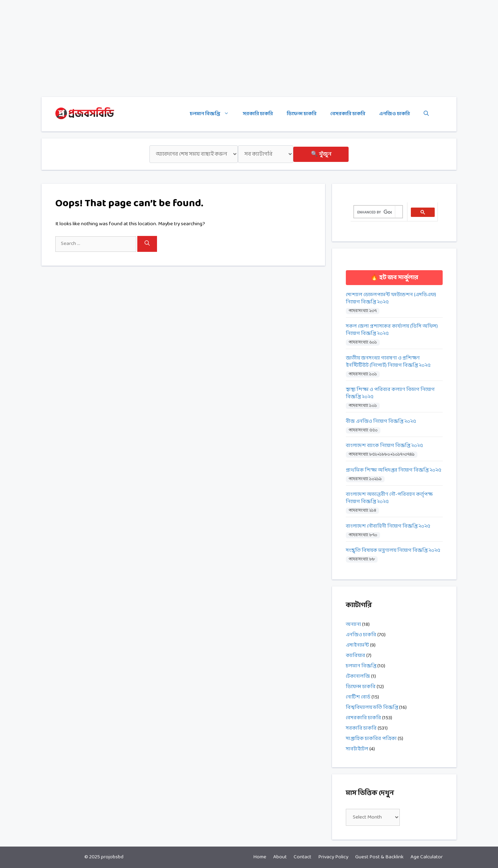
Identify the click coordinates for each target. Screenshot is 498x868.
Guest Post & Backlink (379, 857)
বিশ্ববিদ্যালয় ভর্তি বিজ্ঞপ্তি (372, 708)
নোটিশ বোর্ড (358, 697)
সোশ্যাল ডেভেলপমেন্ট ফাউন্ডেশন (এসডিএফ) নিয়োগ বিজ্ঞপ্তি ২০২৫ (391, 299)
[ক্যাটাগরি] (266, 154)
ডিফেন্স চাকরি (302, 114)
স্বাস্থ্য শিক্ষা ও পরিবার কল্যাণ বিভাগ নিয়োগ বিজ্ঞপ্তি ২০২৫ (390, 393)
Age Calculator (427, 857)
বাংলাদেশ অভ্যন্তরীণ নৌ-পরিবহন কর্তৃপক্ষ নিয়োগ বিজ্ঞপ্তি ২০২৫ (389, 498)
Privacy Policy (333, 857)
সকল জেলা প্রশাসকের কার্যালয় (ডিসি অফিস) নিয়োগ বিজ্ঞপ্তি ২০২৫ (392, 330)
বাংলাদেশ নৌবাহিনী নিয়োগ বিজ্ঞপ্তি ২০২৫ (388, 526)
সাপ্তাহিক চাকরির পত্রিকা (371, 739)
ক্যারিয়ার (356, 656)
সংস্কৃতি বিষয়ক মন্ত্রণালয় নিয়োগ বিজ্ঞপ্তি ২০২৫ (393, 551)
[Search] (147, 244)
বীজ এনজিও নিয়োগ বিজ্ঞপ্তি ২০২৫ (381, 422)
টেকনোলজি (358, 677)
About (280, 857)
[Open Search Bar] (426, 114)
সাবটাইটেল (357, 749)
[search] (375, 212)
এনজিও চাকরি (394, 114)
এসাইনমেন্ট (357, 645)
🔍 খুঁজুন (321, 154)
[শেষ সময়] (194, 154)
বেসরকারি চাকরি (348, 114)
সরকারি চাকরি (258, 114)
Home (260, 857)
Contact (302, 857)
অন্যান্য (353, 625)
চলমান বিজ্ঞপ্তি (213, 114)
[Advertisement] (207, 48)
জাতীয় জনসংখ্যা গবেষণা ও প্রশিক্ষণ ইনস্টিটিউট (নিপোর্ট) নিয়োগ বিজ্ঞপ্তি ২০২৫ (388, 362)
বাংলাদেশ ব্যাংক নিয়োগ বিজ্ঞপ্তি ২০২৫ (384, 446)
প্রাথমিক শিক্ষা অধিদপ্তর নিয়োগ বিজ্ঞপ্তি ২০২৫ (394, 470)
